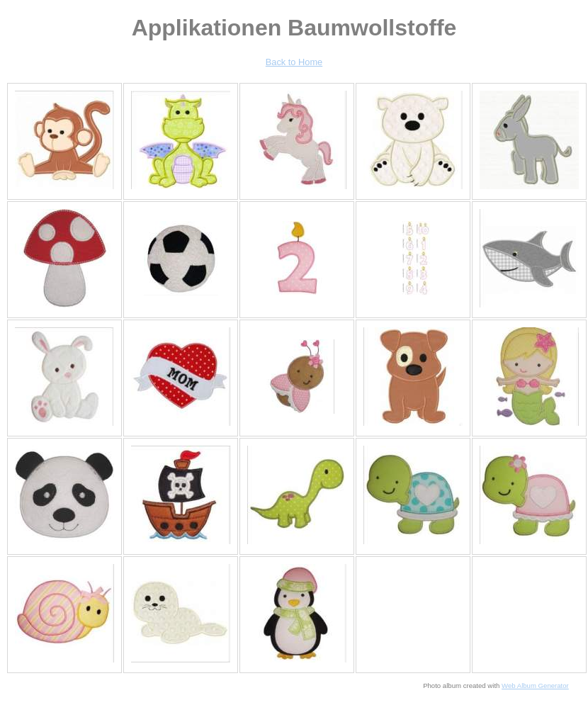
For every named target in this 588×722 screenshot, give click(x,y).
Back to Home (294, 62)
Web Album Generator (535, 686)
